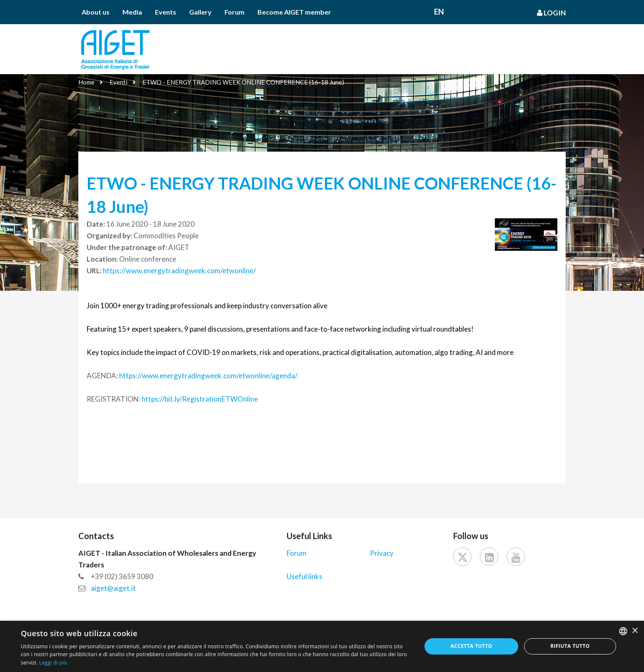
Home (86, 82)
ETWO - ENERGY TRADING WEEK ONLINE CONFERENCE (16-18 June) (243, 82)
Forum (235, 12)
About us (96, 12)
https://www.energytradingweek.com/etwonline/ (179, 271)
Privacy (382, 553)
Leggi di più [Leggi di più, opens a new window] (53, 663)
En (439, 11)
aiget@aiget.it (113, 588)
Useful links (305, 576)
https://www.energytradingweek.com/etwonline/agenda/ (208, 376)
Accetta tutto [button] (471, 646)
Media (132, 12)
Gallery (200, 12)
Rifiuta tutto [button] (570, 646)
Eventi (119, 82)
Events (166, 12)
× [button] (635, 631)
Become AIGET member (294, 12)
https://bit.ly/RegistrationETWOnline (200, 399)
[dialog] (322, 646)
